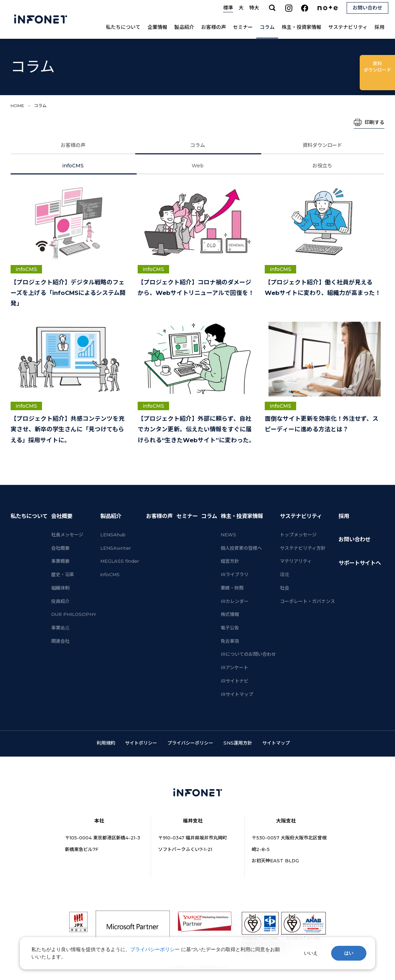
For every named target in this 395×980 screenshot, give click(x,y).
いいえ (311, 953)
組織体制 (60, 588)
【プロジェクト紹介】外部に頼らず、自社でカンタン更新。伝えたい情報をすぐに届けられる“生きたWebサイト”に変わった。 (196, 429)
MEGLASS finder (120, 561)
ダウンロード (377, 66)
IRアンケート (234, 667)
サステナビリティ (348, 27)
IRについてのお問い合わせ (248, 654)
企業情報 (157, 27)
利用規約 (106, 743)
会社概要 (62, 516)
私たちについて (123, 27)
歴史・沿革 (63, 574)
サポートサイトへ (360, 563)
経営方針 (230, 561)
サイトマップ (276, 743)
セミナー (243, 27)
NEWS (228, 535)
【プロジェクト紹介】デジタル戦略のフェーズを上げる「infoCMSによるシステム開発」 (68, 293)
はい (349, 953)
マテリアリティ (296, 561)
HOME (17, 106)
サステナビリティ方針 (303, 548)
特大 (254, 8)
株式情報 (230, 614)
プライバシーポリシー (190, 743)
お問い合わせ (354, 539)
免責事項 (230, 641)
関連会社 (60, 641)
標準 (228, 8)
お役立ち (322, 166)
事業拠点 (60, 628)
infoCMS (73, 166)
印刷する (375, 122)
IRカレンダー (235, 601)
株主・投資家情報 (301, 27)
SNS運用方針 (238, 743)
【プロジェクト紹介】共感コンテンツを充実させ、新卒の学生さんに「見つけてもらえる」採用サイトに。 (68, 429)
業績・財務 (232, 588)
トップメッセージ (298, 535)
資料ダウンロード (322, 145)
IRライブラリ (235, 574)
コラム (267, 27)
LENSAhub (113, 535)
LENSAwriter (116, 548)
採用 (379, 27)
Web (198, 166)
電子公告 (230, 628)
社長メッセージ (67, 535)
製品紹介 (184, 27)
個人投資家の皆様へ (241, 548)
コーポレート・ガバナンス (307, 601)
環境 (285, 574)
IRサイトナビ (235, 681)
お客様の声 (214, 27)
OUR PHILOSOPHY (74, 614)
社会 (285, 588)
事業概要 (60, 561)
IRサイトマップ (237, 694)
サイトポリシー (141, 743)
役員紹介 (60, 601)
